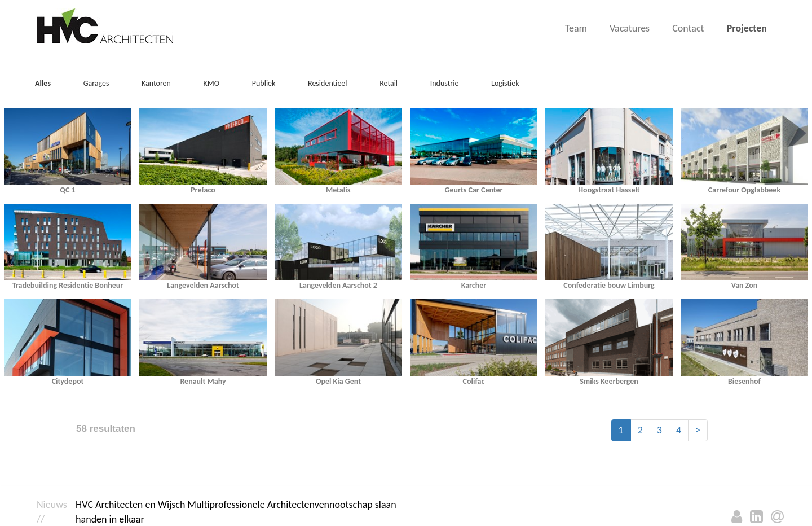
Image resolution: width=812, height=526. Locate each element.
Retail (389, 83)
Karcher (474, 285)
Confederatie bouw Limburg (609, 285)
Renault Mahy (203, 381)
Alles (43, 83)
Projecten (747, 28)
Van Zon (745, 285)
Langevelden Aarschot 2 (338, 285)
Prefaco (203, 190)
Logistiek (505, 83)
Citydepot (68, 381)
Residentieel (328, 83)
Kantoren (156, 83)
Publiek (264, 83)
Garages (96, 83)
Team (576, 28)
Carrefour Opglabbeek (744, 190)
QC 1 (67, 190)
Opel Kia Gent (338, 381)
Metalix (338, 190)
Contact (688, 28)
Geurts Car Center (473, 190)
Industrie (445, 83)
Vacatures (630, 28)
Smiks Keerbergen (609, 381)
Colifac (474, 381)
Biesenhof (744, 381)
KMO (212, 83)
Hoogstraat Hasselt (609, 190)
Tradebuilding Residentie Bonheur (68, 285)
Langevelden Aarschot (203, 285)
